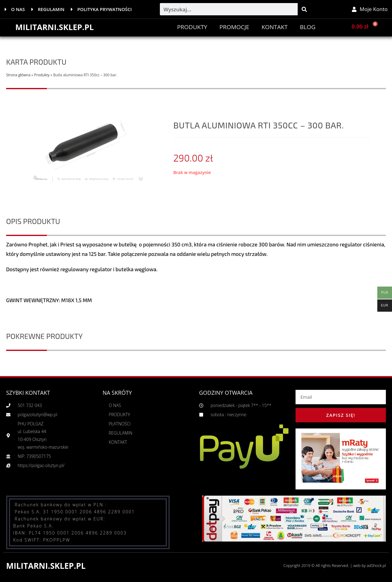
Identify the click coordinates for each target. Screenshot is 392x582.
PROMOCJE (234, 27)
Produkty (192, 27)
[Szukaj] (304, 9)
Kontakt (275, 27)
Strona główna (18, 75)
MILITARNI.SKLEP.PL (55, 27)
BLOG (308, 27)
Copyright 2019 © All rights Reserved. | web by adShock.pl (334, 565)
